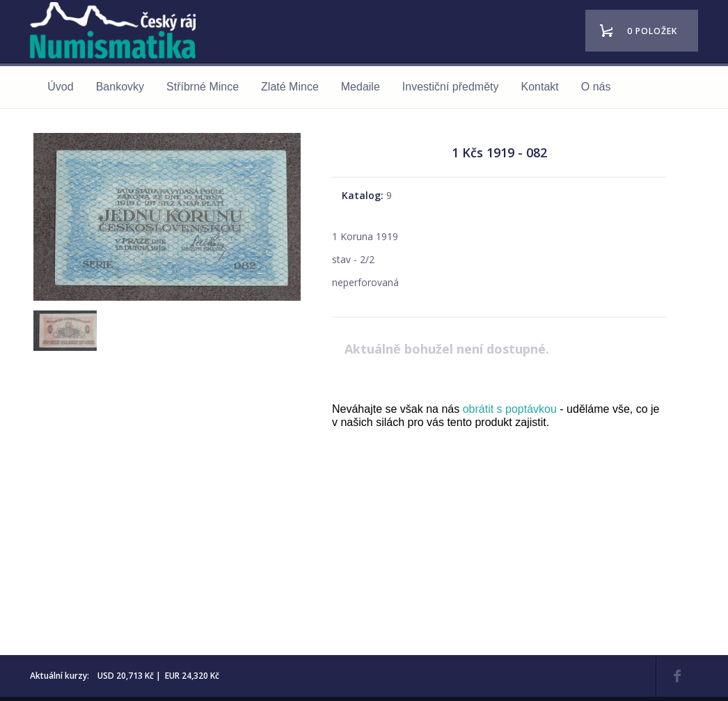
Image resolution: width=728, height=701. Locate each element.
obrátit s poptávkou (510, 409)
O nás (596, 87)
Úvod (60, 87)
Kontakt (540, 87)
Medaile (361, 87)
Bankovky (120, 87)
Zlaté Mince (290, 87)
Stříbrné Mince (203, 87)
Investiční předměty (451, 87)
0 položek (652, 31)
